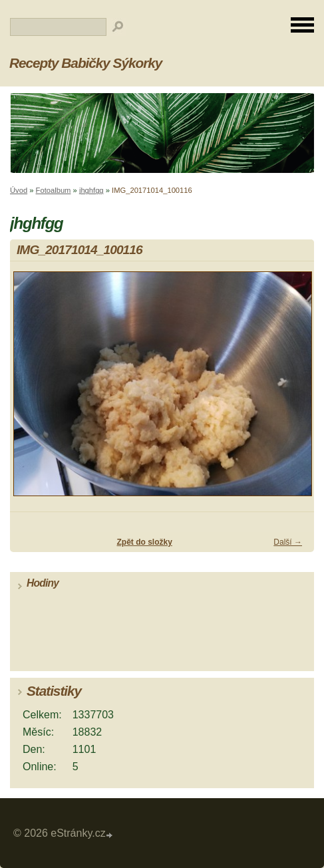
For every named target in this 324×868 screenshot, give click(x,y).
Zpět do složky (144, 542)
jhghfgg (91, 190)
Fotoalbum (54, 190)
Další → (288, 542)
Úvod (19, 190)
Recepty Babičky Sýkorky (85, 63)
